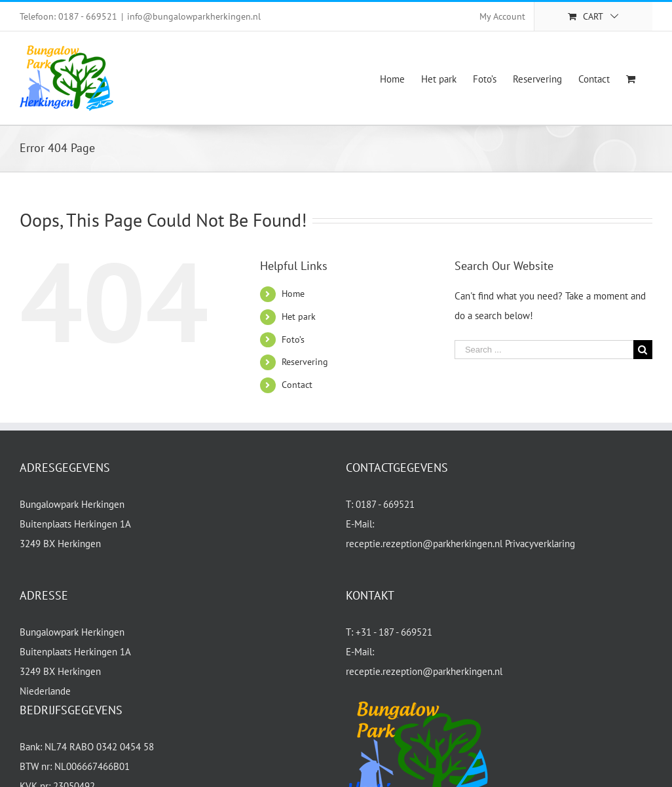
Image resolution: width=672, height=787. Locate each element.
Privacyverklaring (540, 544)
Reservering (305, 362)
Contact (297, 385)
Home (293, 294)
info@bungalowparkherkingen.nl (194, 16)
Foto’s (293, 339)
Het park (299, 317)
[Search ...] (544, 350)
